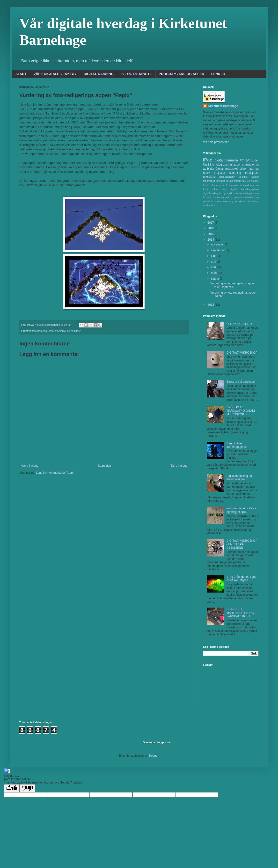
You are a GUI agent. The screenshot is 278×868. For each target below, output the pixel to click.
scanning (235, 173)
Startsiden (104, 466)
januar (216, 279)
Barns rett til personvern (242, 382)
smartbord (209, 181)
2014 (211, 240)
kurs (236, 193)
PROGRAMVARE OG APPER (182, 74)
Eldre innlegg (179, 466)
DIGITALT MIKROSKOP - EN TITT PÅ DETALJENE (242, 544)
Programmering (234, 185)
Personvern (218, 185)
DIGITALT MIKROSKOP (242, 353)
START (21, 74)
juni (214, 256)
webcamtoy (253, 201)
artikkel (243, 177)
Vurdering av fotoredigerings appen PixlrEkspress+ (233, 285)
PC (242, 160)
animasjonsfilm (227, 177)
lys (214, 197)
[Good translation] (12, 788)
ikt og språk (226, 193)
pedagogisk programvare (231, 197)
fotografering (40, 331)
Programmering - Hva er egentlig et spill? (242, 510)
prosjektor (208, 201)
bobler (215, 189)
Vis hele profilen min (216, 142)
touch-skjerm (234, 181)
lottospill (207, 197)
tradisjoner (252, 173)
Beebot (246, 181)
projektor (220, 173)
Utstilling (208, 165)
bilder (243, 169)
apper (237, 165)
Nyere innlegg (29, 466)
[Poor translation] (27, 788)
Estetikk (255, 181)
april (214, 267)
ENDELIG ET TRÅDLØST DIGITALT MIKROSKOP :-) (241, 411)
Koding (207, 185)
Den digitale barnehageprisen (237, 445)
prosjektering (252, 197)
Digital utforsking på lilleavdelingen (239, 478)
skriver (242, 201)
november (218, 244)
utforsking (209, 177)
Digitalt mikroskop (227, 169)
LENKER (218, 74)
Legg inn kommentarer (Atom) (55, 473)
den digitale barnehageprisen (240, 189)
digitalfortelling (210, 193)
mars (215, 273)
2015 (211, 234)
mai (214, 262)
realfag (255, 177)
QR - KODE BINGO (239, 324)
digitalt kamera (226, 160)
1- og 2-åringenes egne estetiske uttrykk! (241, 579)
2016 (211, 228)
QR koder (252, 160)
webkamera (209, 205)
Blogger (153, 756)
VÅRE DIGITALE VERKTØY (55, 74)
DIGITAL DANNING (99, 74)
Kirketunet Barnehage (223, 106)
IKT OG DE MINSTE (136, 74)
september (218, 250)
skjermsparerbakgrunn (226, 201)
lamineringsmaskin (249, 193)
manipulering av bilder (68, 331)
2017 (211, 223)
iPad (51, 331)
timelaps (221, 181)
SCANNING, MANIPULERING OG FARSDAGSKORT (240, 613)
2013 (211, 305)
